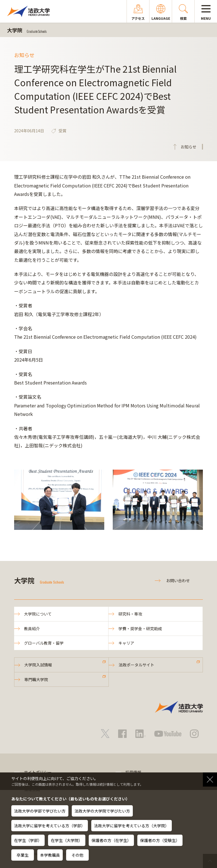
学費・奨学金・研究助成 (140, 629)
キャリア (126, 643)
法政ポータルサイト (136, 665)
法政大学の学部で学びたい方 (40, 811)
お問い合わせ (178, 580)
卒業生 (23, 855)
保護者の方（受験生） (160, 840)
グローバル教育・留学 (44, 643)
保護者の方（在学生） (111, 840)
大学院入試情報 (38, 665)
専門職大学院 (36, 679)
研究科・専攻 (130, 614)
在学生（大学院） (67, 840)
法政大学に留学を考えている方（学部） (50, 826)
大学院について (38, 614)
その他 (77, 855)
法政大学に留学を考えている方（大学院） (132, 826)
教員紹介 (32, 629)
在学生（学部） (28, 840)
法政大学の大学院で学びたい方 (102, 811)
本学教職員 (50, 855)
